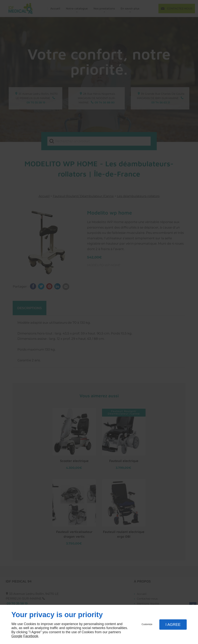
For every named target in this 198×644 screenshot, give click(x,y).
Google (17, 636)
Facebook (31, 636)
